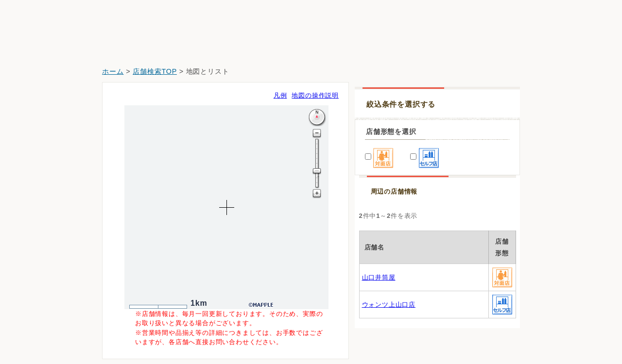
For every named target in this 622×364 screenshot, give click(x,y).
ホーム (113, 71)
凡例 (280, 95)
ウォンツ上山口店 (389, 305)
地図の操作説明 (315, 95)
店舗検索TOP (155, 71)
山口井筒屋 (379, 277)
